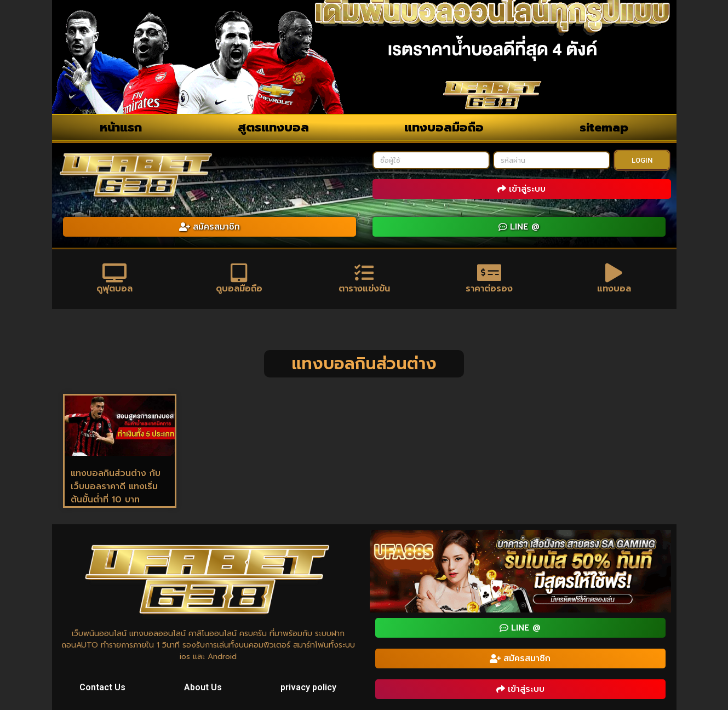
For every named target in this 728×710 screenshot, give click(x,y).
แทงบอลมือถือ (444, 127)
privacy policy (308, 687)
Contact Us (102, 687)
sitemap (604, 127)
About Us (203, 687)
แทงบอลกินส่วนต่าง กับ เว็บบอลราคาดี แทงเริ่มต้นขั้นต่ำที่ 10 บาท (116, 486)
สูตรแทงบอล (273, 127)
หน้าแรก (121, 127)
